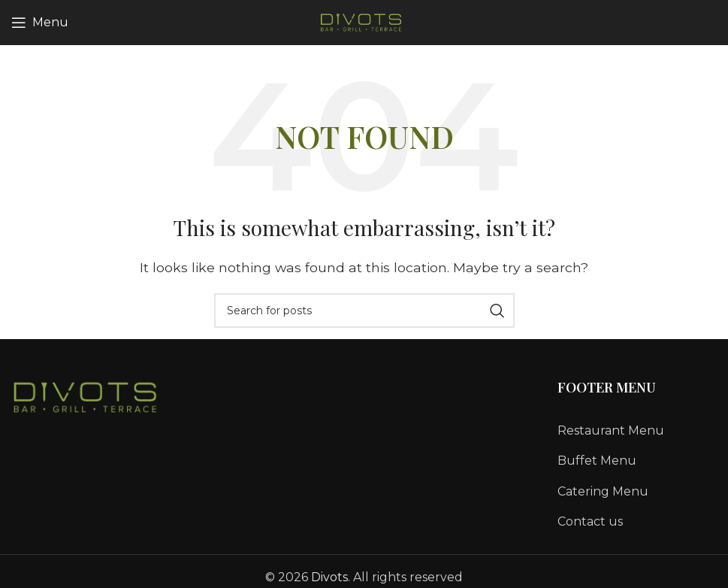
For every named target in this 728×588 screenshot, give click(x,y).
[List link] (637, 431)
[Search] (364, 311)
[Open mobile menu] (40, 23)
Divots (329, 577)
